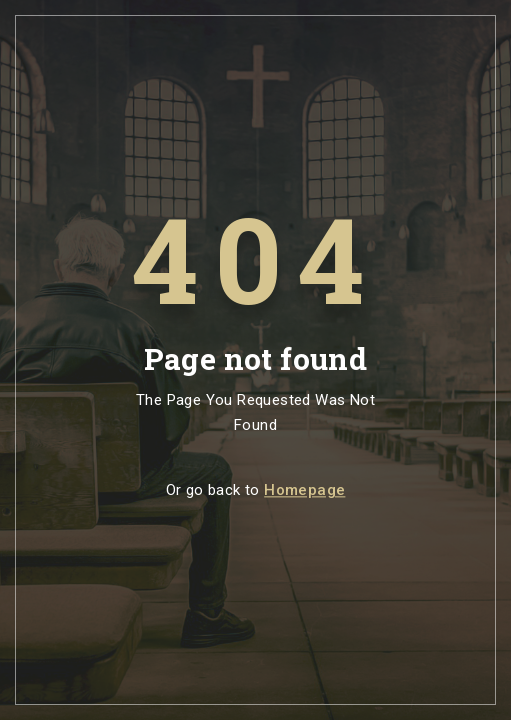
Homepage (304, 491)
